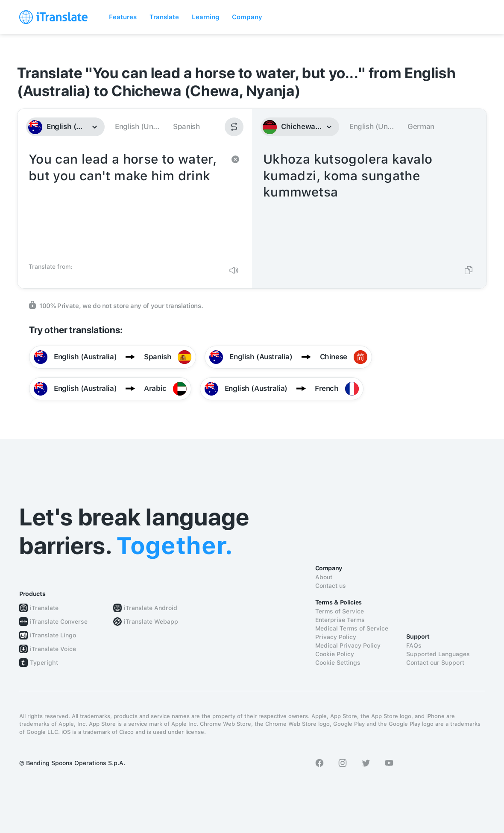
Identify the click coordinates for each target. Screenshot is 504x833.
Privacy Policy (336, 637)
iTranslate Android (151, 608)
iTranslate (44, 608)
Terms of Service (340, 611)
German (421, 126)
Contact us (331, 586)
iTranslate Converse (59, 622)
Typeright (44, 663)
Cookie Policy (335, 654)
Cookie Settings (338, 663)
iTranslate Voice (53, 649)
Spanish (186, 126)
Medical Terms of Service (352, 628)
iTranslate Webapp (151, 622)
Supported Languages (438, 654)
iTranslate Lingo (53, 635)
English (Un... (137, 126)
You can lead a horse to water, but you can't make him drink (126, 204)
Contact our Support (435, 663)
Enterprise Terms (340, 620)
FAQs (414, 645)
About (324, 577)
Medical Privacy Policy (348, 645)
